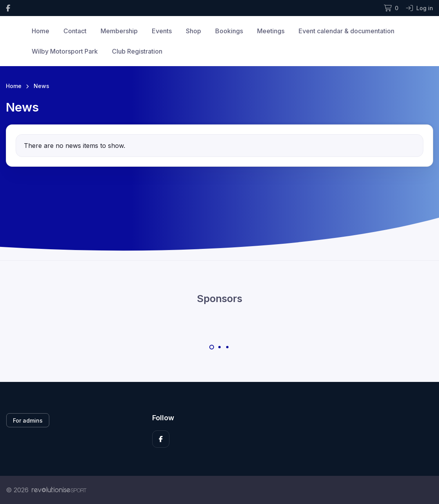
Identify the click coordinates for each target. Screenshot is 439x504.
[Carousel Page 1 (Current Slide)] (212, 347)
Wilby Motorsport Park (65, 51)
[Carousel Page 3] (227, 347)
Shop (193, 31)
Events (162, 31)
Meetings (271, 31)
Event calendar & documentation (346, 31)
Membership (119, 31)
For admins (28, 420)
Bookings (229, 31)
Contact (75, 31)
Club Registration (137, 51)
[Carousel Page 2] (219, 347)
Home (40, 31)
